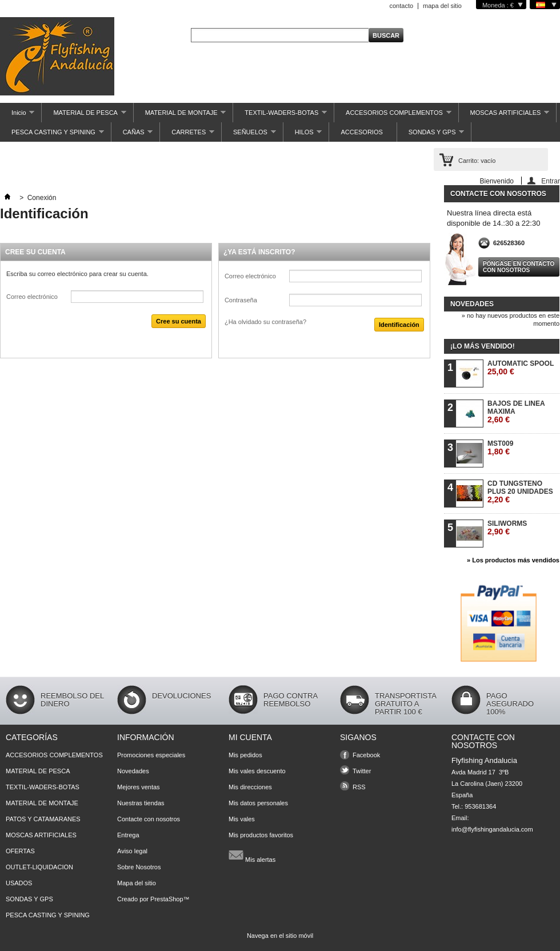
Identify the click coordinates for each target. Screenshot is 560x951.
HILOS (303, 135)
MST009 (500, 448)
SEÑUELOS (249, 135)
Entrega (128, 835)
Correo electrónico (32, 297)
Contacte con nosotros (149, 819)
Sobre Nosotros (139, 867)
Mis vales (242, 819)
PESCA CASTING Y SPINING (52, 135)
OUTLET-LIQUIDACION (39, 867)
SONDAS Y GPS (431, 135)
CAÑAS (132, 135)
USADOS (19, 883)
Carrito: (477, 161)
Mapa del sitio (137, 883)
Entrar (551, 181)
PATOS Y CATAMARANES (43, 819)
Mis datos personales (258, 803)
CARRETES (187, 135)
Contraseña (241, 300)
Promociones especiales (151, 755)
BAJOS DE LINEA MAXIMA (516, 412)
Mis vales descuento (257, 771)
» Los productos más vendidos (513, 560)
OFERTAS (20, 851)
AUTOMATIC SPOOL (521, 368)
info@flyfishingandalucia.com (492, 829)
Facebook (366, 755)
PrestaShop (167, 899)
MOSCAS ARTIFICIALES (504, 116)
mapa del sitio (442, 6)
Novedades (472, 304)
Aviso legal (132, 851)
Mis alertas (252, 855)
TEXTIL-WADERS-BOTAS (280, 116)
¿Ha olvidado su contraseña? (265, 322)
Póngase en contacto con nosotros (519, 267)
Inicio (17, 116)
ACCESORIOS (361, 132)
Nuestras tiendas (141, 803)
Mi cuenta (250, 737)
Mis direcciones (250, 787)
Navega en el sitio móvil (280, 936)
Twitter (362, 771)
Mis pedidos (245, 755)
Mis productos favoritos (261, 835)
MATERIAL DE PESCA (84, 116)
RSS (359, 787)
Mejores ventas (139, 787)
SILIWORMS (507, 528)
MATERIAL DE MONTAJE (180, 116)
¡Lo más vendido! (483, 346)
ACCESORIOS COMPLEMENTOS (393, 116)
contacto (401, 6)
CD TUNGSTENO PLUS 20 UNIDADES (520, 492)
